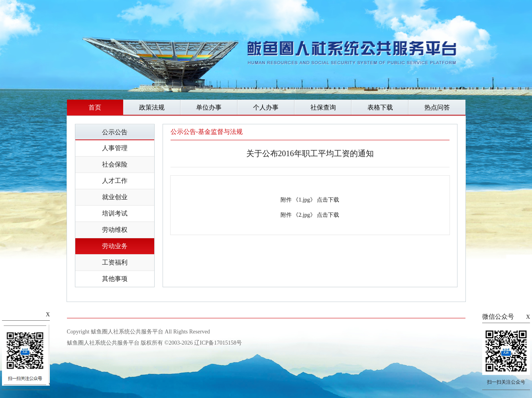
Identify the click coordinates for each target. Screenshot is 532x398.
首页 (95, 107)
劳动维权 (115, 230)
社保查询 (323, 107)
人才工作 (115, 181)
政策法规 (152, 107)
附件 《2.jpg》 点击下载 (310, 215)
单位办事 (209, 107)
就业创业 (115, 197)
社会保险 (115, 164)
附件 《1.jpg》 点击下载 (310, 200)
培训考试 (115, 213)
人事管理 (115, 148)
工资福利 (115, 262)
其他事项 (115, 279)
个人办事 (266, 107)
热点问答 (437, 107)
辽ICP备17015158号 (218, 343)
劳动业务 (115, 246)
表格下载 (380, 107)
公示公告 (115, 132)
